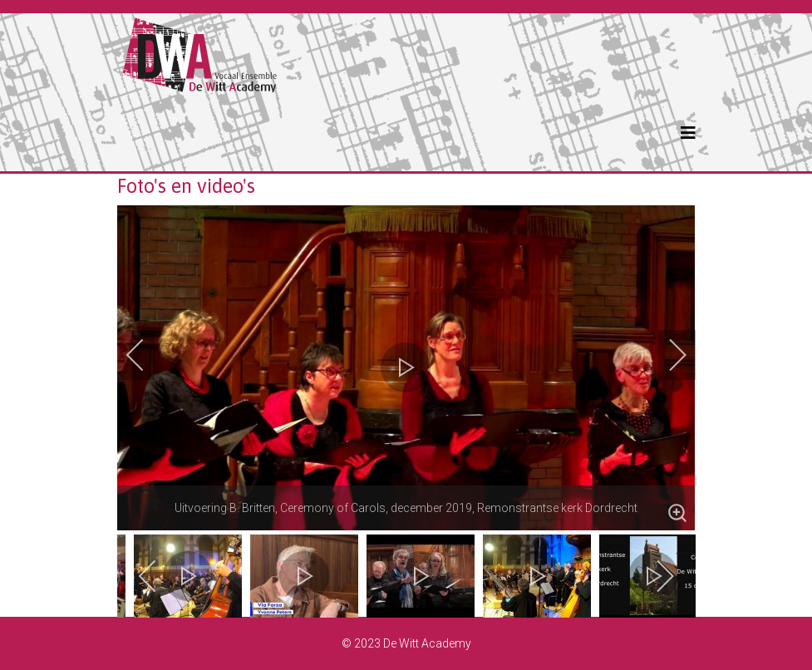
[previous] (146, 355)
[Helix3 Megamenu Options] (688, 133)
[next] (667, 355)
